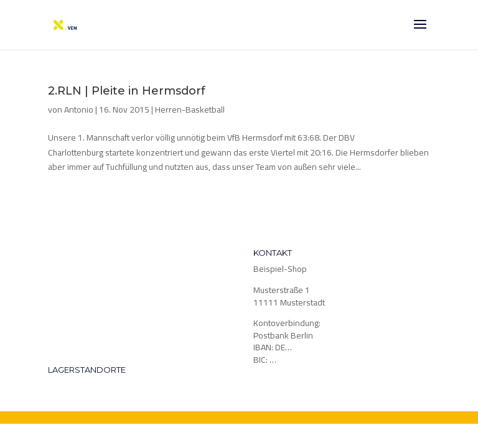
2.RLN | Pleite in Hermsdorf (127, 91)
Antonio (79, 110)
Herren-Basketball (190, 110)
